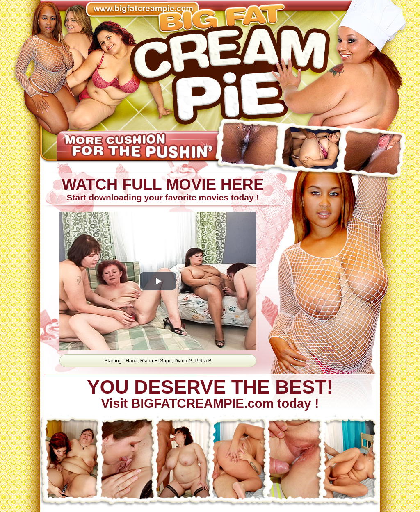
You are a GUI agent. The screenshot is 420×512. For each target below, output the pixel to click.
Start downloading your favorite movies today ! (162, 189)
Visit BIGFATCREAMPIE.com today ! (210, 394)
